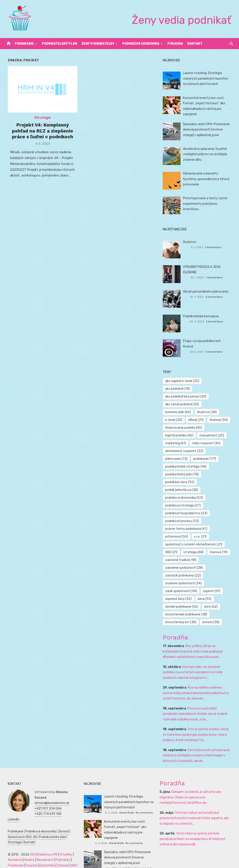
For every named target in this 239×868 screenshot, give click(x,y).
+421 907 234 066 (45, 795)
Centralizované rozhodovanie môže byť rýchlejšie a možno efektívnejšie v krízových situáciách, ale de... (197, 748)
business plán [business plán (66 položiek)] (179, 404)
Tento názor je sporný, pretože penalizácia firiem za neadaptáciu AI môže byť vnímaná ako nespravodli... (194, 831)
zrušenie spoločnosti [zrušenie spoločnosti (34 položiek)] (185, 576)
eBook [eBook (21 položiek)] (197, 412)
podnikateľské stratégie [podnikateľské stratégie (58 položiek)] (187, 459)
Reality (26, 847)
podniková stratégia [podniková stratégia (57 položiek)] (184, 498)
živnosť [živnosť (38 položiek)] (212, 614)
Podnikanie (24, 44)
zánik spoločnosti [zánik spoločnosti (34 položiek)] (182, 583)
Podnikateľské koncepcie (202, 316)
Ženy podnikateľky (98, 44)
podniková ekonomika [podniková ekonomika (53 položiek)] (185, 490)
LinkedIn (37, 806)
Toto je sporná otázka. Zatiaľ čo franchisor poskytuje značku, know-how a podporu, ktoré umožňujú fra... (199, 727)
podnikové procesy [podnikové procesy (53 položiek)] (183, 513)
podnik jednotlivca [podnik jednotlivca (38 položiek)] (183, 482)
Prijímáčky (60, 847)
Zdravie (59, 852)
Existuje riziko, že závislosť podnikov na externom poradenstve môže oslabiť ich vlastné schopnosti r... (199, 665)
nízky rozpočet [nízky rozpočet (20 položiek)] (207, 435)
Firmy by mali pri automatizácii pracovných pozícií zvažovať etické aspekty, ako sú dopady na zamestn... (197, 810)
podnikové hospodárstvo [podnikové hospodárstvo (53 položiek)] (187, 505)
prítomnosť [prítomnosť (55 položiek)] (178, 529)
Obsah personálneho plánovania (207, 292)
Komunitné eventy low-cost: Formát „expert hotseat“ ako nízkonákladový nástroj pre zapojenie (129, 819)
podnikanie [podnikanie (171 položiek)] (206, 451)
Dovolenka (49, 863)
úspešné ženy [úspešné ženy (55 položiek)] (180, 591)
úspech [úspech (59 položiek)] (213, 583)
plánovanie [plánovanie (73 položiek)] (177, 451)
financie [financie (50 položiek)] (220, 412)
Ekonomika (44, 852)
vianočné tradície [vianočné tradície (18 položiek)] (182, 552)
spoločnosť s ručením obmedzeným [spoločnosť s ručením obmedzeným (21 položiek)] (195, 537)
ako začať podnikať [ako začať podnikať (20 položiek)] (183, 397)
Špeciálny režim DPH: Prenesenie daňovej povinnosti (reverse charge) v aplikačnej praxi (207, 130)
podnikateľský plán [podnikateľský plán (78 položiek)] (183, 467)
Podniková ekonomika (141, 44)
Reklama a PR (44, 841)
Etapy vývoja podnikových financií (208, 341)
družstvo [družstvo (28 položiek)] (208, 404)
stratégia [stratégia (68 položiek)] (195, 544)
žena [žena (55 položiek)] (206, 591)
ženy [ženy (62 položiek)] (212, 599)
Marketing (60, 858)
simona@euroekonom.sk (49, 790)
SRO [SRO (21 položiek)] (172, 544)
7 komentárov (216, 247)
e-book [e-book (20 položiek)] (175, 412)
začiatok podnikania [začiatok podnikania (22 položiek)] (184, 568)
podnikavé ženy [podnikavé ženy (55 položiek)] (181, 474)
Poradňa (175, 44)
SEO (30, 841)
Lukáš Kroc (127, 855)
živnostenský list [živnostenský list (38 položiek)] (182, 614)
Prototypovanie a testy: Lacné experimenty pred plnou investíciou (206, 204)
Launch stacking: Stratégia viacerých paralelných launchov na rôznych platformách (209, 78)
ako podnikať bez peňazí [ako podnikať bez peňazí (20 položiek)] (187, 389)
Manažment (42, 847)
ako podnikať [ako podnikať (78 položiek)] (219, 381)
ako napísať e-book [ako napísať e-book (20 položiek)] (183, 381)
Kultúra (10, 863)
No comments (144, 805)
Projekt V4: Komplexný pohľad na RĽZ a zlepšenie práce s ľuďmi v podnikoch (40, 132)
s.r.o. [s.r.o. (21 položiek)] (201, 529)
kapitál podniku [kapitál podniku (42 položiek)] (180, 428)
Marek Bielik (127, 805)
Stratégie (40, 119)
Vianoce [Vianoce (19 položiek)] (220, 544)
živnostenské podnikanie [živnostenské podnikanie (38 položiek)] (187, 607)
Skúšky (22, 863)
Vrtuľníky (62, 841)
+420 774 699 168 (45, 801)
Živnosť (60, 818)
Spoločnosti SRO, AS (19, 824)
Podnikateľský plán (59, 44)
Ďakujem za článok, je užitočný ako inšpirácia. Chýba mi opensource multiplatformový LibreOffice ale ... (197, 790)
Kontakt (195, 44)
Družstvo (191, 242)
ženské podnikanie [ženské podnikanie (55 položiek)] (183, 599)
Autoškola (12, 847)
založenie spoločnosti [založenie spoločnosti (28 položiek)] (185, 560)
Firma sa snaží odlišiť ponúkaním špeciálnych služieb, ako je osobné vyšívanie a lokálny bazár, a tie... (199, 706)
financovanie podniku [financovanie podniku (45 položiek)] (185, 420)
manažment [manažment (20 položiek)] (213, 428)
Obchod (35, 863)
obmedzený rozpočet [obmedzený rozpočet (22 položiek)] (185, 443)
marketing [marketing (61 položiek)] (177, 435)
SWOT (71, 852)
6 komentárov (217, 297)
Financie (28, 852)
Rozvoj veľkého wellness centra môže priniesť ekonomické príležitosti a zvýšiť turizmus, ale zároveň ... (199, 685)
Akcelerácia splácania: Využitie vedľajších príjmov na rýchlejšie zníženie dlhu (206, 154)
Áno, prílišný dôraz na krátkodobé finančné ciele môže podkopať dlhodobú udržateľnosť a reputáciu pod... (199, 644)
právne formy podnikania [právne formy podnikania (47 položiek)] (187, 521)
